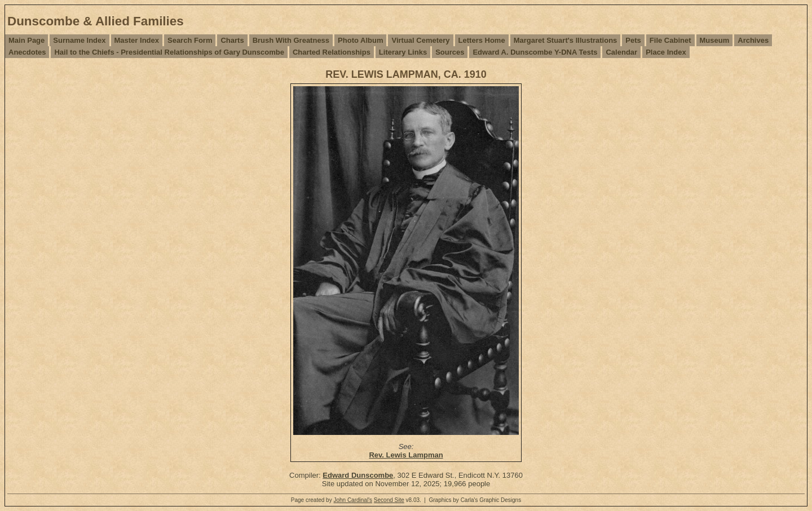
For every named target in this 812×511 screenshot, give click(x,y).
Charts (232, 40)
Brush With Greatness (291, 40)
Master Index (137, 40)
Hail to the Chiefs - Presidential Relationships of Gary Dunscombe (169, 52)
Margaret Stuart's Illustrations (566, 40)
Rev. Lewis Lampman (406, 455)
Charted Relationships (332, 52)
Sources (450, 52)
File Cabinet (670, 40)
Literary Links (403, 52)
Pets (633, 40)
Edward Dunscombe (358, 475)
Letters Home (482, 40)
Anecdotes (27, 52)
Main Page (27, 40)
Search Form (190, 40)
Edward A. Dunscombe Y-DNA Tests (535, 52)
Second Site (389, 500)
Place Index (666, 52)
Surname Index (79, 40)
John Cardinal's (353, 500)
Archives (753, 40)
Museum (715, 40)
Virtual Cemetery (420, 40)
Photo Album (360, 40)
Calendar (621, 52)
